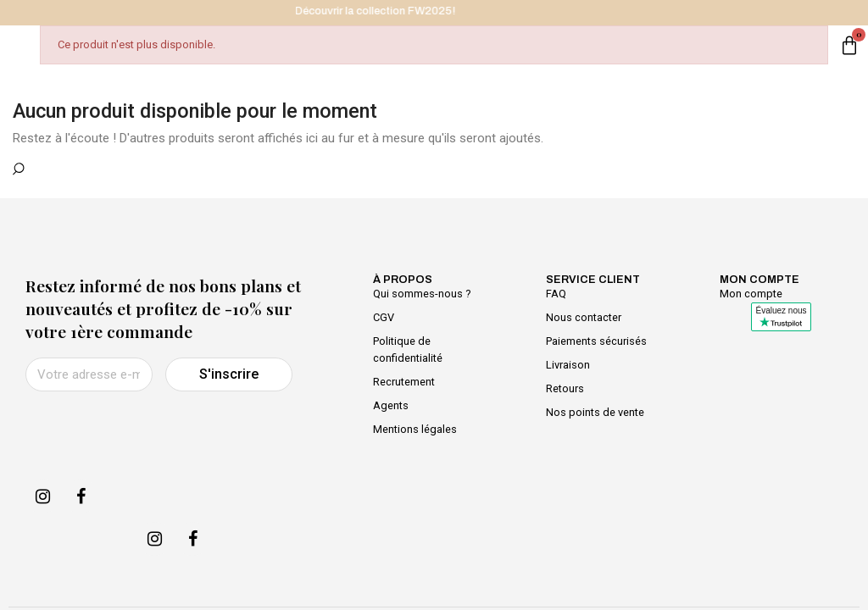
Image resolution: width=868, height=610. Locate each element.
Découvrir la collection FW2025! (387, 11)
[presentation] (154, 433)
